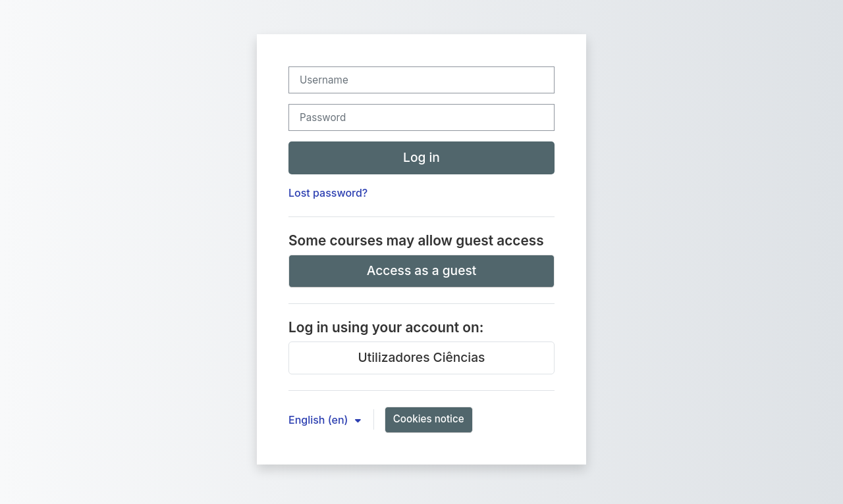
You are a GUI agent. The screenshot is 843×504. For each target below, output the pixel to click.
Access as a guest (422, 270)
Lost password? (328, 193)
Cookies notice (429, 419)
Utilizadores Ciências (422, 357)
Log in (421, 157)
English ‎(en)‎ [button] (320, 420)
